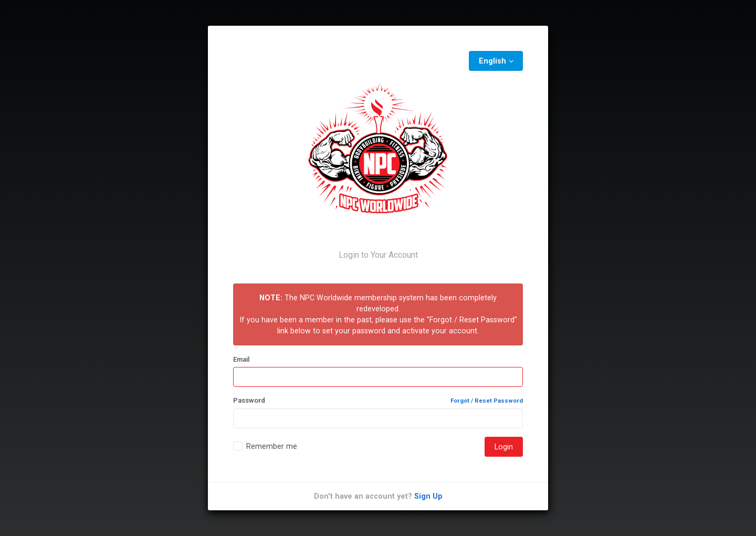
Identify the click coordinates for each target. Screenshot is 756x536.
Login (504, 447)
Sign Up (428, 496)
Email (241, 359)
